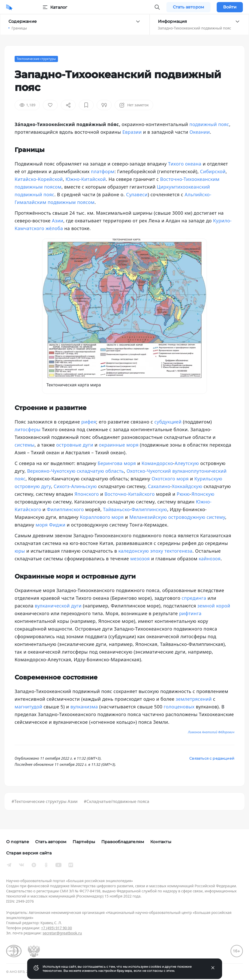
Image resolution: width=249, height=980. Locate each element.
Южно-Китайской (86, 179)
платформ (103, 171)
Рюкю (183, 494)
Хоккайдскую (187, 486)
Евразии (132, 132)
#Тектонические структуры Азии (45, 801)
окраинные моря (119, 445)
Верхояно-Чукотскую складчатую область (76, 471)
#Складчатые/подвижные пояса (117, 801)
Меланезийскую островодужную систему (177, 517)
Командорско (157, 463)
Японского (87, 494)
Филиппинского (66, 509)
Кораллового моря (102, 517)
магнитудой (28, 707)
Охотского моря (170, 479)
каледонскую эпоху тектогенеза (155, 551)
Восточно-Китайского (130, 494)
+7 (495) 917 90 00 (56, 928)
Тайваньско (117, 509)
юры (20, 551)
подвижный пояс (209, 124)
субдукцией (168, 422)
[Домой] (9, 7)
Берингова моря (117, 463)
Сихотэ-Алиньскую (75, 486)
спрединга (194, 598)
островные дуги (75, 445)
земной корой (214, 606)
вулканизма (84, 707)
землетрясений (194, 699)
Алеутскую (187, 463)
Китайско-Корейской (39, 179)
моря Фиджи (51, 525)
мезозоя (140, 559)
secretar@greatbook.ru (62, 933)
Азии (57, 221)
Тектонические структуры (36, 59)
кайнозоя (210, 559)
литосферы (28, 429)
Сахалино (159, 486)
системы (25, 445)
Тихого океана (185, 164)
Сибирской (213, 171)
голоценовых (179, 707)
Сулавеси (137, 194)
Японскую (203, 494)
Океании (200, 132)
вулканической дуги (58, 606)
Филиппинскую (149, 509)
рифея (89, 422)
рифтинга (190, 613)
